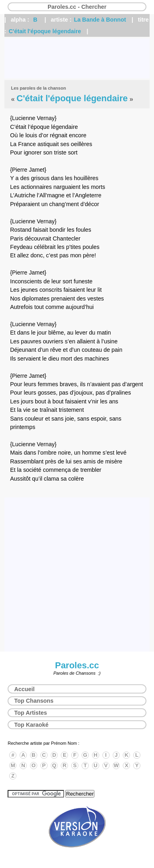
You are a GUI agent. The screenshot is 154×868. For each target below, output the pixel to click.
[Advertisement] (77, 58)
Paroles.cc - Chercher (77, 7)
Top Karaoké (32, 725)
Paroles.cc (77, 665)
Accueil (25, 689)
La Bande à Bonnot (100, 20)
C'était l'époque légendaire (45, 31)
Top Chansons (34, 701)
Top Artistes (31, 713)
